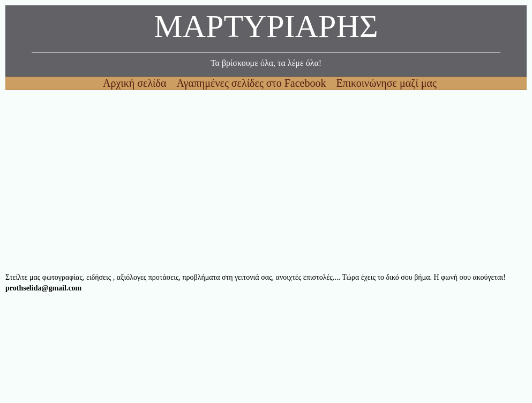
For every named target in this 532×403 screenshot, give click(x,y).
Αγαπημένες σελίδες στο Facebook (252, 83)
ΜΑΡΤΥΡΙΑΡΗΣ (266, 29)
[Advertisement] (266, 181)
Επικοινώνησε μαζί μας (386, 83)
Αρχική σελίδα (136, 83)
